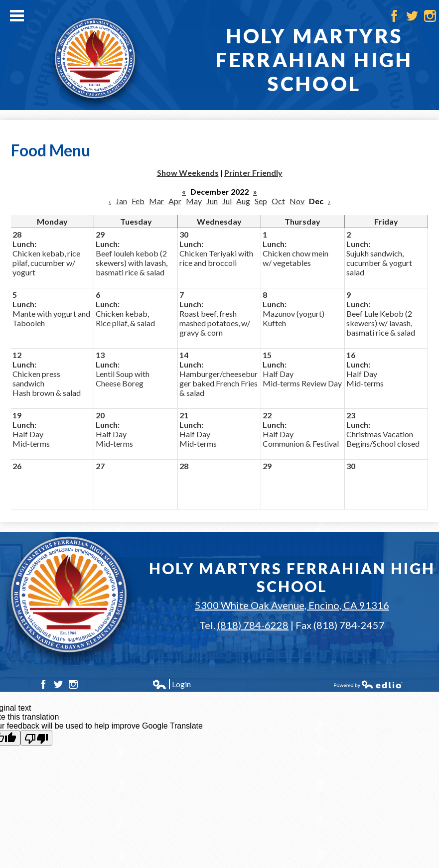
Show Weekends (188, 173)
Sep (261, 201)
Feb (138, 201)
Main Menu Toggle (17, 16)
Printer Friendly (253, 173)
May (194, 201)
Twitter (412, 16)
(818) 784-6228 (253, 625)
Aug (243, 201)
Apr (175, 201)
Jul (227, 201)
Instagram (430, 16)
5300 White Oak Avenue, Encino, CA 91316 (292, 605)
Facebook (394, 16)
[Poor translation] (36, 738)
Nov (297, 201)
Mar (156, 201)
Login (171, 684)
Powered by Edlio (368, 684)
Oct (278, 201)
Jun (212, 201)
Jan (121, 201)
